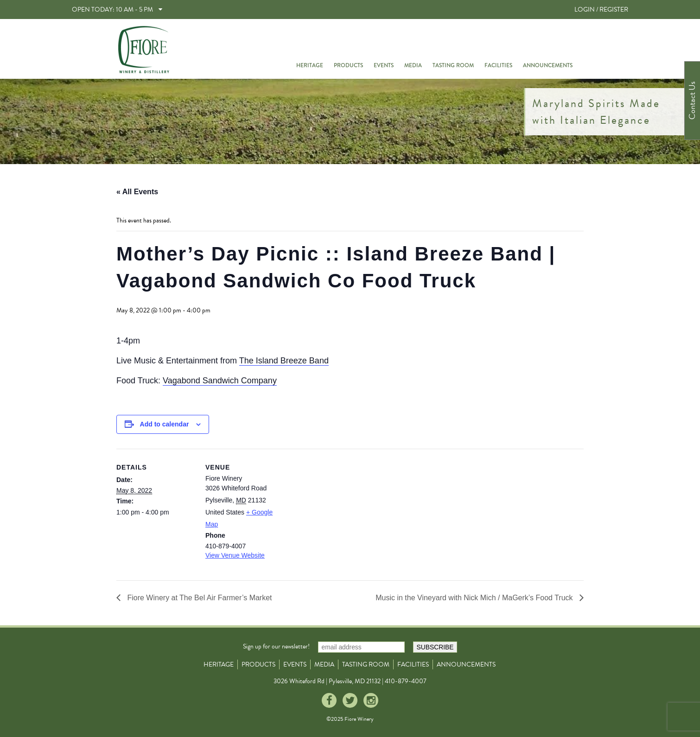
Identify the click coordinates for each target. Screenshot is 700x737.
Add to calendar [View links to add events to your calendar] (165, 424)
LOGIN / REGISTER (601, 10)
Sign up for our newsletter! (276, 646)
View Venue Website (235, 555)
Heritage (310, 65)
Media (413, 65)
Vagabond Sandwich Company (220, 381)
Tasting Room (453, 65)
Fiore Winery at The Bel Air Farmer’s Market (199, 598)
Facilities (498, 65)
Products (348, 65)
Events (384, 65)
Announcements (548, 65)
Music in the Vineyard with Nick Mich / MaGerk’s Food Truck (475, 598)
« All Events (137, 192)
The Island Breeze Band (284, 361)
